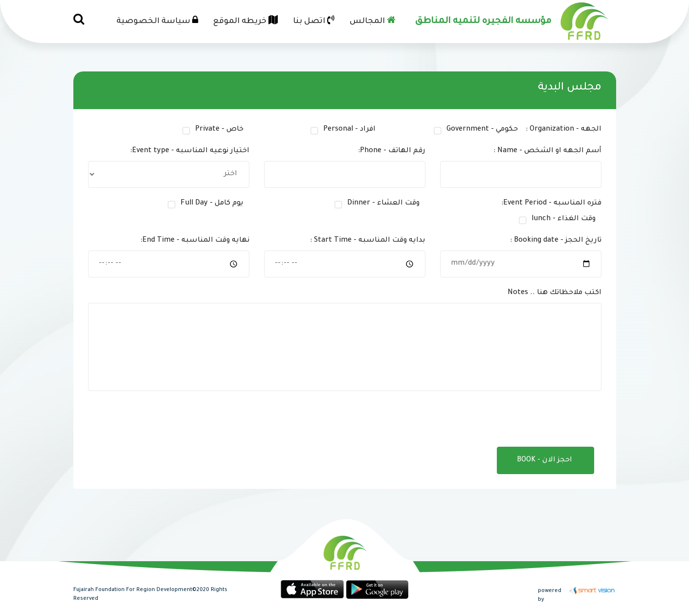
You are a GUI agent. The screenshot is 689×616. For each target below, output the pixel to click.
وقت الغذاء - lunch (564, 219)
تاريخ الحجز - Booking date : (556, 241)
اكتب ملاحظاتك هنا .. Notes (555, 293)
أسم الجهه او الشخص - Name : (547, 151)
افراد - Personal (349, 130)
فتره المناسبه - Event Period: (551, 204)
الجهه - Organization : (564, 130)
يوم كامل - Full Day (212, 204)
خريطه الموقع (245, 21)
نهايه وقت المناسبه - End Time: (195, 241)
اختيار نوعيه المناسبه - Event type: (190, 151)
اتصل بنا (314, 21)
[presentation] (520, 420)
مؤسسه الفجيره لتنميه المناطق (483, 22)
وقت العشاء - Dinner (383, 204)
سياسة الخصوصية (157, 21)
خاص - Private (219, 130)
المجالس (373, 21)
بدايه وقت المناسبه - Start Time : (368, 241)
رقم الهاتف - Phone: (392, 151)
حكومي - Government (482, 130)
